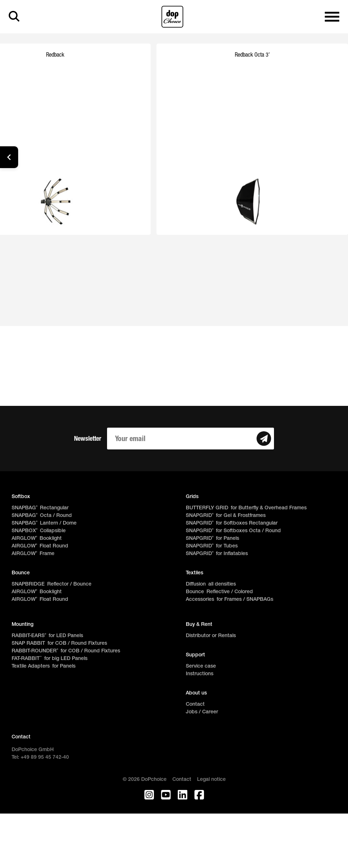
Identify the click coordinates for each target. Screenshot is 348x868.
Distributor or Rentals (211, 636)
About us (196, 693)
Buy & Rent (199, 625)
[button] (9, 157)
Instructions (200, 674)
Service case (201, 666)
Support (195, 655)
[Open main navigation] (332, 17)
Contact (195, 704)
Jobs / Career (202, 712)
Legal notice (211, 780)
